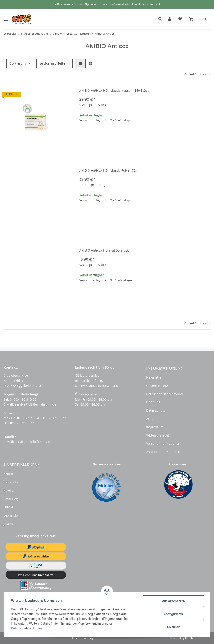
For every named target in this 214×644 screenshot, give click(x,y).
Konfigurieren (173, 614)
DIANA (8, 507)
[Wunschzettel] (180, 19)
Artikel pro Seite (53, 63)
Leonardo (11, 515)
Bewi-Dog (11, 499)
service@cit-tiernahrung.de (35, 404)
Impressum (155, 427)
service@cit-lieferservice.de (36, 442)
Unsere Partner (158, 386)
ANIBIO (9, 474)
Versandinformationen (163, 443)
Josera (8, 524)
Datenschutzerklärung (26, 628)
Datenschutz (156, 410)
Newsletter (154, 377)
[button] (161, 19)
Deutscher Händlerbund (165, 394)
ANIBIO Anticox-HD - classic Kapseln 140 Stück (114, 90)
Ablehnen (173, 627)
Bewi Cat (10, 491)
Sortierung (18, 63)
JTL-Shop (191, 638)
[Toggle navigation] (6, 16)
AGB (149, 419)
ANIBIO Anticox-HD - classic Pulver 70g (108, 170)
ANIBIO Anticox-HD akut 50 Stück (104, 250)
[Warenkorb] (198, 19)
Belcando (11, 482)
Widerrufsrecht (158, 435)
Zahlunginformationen (163, 452)
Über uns (153, 402)
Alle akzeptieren (173, 601)
